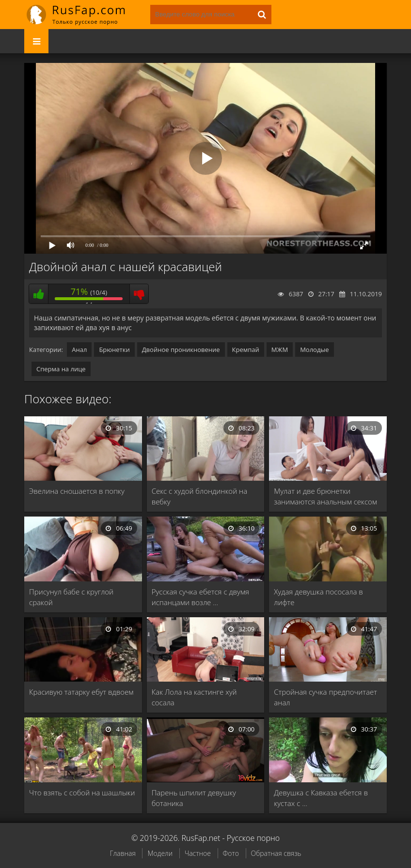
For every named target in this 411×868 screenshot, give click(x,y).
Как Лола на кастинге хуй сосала (194, 697)
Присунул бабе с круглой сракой (71, 597)
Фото (231, 853)
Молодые (315, 350)
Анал (79, 350)
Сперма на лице (61, 369)
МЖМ (280, 350)
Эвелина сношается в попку (77, 491)
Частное (198, 853)
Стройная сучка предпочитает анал (325, 697)
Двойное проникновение (181, 350)
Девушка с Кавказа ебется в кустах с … (321, 798)
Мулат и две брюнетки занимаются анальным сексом (325, 496)
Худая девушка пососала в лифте (318, 597)
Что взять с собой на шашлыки (82, 792)
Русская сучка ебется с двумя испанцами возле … (200, 597)
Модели (160, 853)
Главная (122, 853)
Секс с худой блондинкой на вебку (200, 496)
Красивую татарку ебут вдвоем (81, 692)
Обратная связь (276, 853)
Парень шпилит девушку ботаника (194, 798)
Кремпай (246, 350)
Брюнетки (114, 350)
